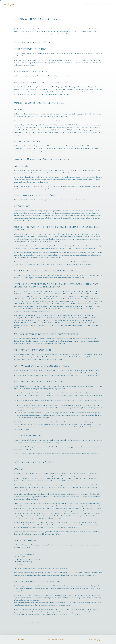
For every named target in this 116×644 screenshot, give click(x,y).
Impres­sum (68, 200)
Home (87, 4)
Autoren (94, 4)
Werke (101, 4)
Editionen (109, 4)
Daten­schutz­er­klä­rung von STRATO (51, 121)
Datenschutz (61, 639)
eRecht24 (38, 623)
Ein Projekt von (92, 639)
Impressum (54, 639)
